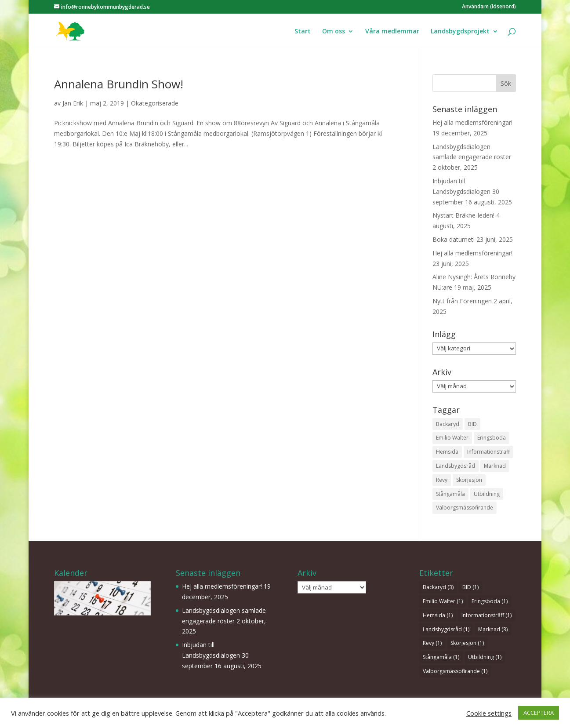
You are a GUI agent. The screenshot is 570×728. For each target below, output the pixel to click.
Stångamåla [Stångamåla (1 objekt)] (450, 494)
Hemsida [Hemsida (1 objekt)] (447, 452)
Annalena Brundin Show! (119, 84)
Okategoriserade (155, 103)
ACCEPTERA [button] (539, 713)
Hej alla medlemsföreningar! (472, 122)
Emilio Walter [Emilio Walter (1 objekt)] (452, 438)
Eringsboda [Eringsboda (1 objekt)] (492, 438)
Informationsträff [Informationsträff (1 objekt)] (488, 452)
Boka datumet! (454, 239)
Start (303, 32)
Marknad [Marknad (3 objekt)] (495, 466)
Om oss (334, 32)
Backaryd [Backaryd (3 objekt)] (448, 424)
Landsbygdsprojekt (460, 32)
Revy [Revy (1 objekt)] (442, 480)
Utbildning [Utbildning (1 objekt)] (487, 494)
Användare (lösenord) (489, 7)
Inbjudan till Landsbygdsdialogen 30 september (466, 191)
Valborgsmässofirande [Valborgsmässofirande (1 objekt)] (465, 508)
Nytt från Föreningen (462, 301)
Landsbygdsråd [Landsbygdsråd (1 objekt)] (456, 466)
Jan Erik (73, 103)
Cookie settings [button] (489, 713)
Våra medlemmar (392, 32)
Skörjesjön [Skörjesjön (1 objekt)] (469, 480)
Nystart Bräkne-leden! (463, 215)
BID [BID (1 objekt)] (472, 424)
